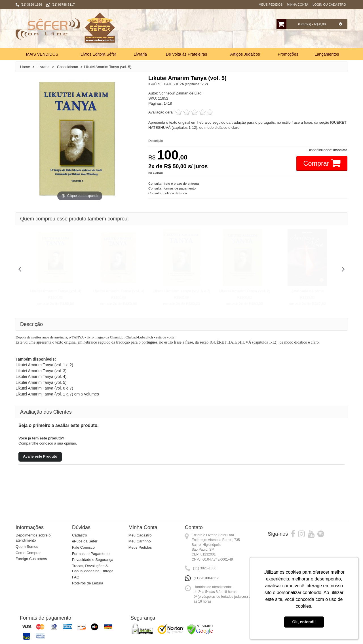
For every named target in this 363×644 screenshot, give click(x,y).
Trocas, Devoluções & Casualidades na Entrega (93, 569)
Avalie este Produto (40, 456)
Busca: (164, 30)
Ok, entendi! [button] (304, 622)
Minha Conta (297, 5)
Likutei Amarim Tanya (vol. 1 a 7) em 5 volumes (57, 394)
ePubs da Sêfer (85, 541)
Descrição (156, 141)
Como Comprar (28, 553)
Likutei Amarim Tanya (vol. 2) (244, 291)
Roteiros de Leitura (88, 583)
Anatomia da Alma (308, 291)
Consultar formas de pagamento (172, 188)
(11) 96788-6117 (206, 578)
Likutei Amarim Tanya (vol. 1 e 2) (44, 365)
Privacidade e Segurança (93, 560)
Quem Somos (27, 547)
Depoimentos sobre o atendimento (33, 538)
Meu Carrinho (140, 541)
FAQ (76, 577)
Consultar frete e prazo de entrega (174, 183)
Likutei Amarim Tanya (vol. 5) (41, 382)
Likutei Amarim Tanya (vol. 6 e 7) (181, 291)
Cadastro (80, 535)
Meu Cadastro (140, 535)
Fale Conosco (83, 547)
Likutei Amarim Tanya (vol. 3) (119, 291)
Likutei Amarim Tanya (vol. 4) (56, 291)
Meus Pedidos (271, 5)
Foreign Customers (31, 559)
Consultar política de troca (168, 193)
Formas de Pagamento (91, 554)
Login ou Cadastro (329, 5)
